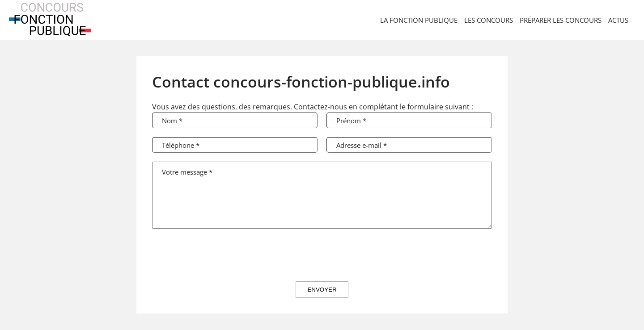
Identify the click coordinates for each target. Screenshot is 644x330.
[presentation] (322, 255)
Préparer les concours (561, 20)
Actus (618, 20)
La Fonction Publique (419, 20)
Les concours (489, 20)
